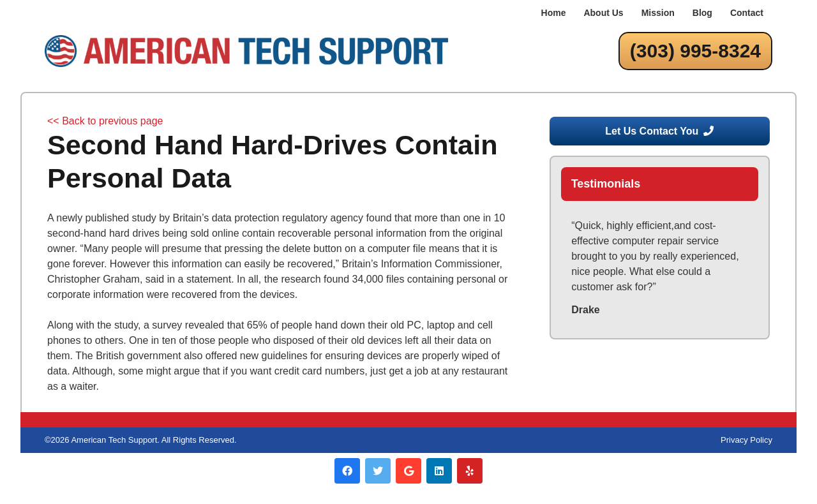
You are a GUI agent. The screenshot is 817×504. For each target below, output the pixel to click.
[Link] (246, 51)
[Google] (408, 471)
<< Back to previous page (105, 121)
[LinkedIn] (439, 471)
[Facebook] (347, 471)
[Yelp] (470, 471)
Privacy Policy (746, 440)
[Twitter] (378, 471)
